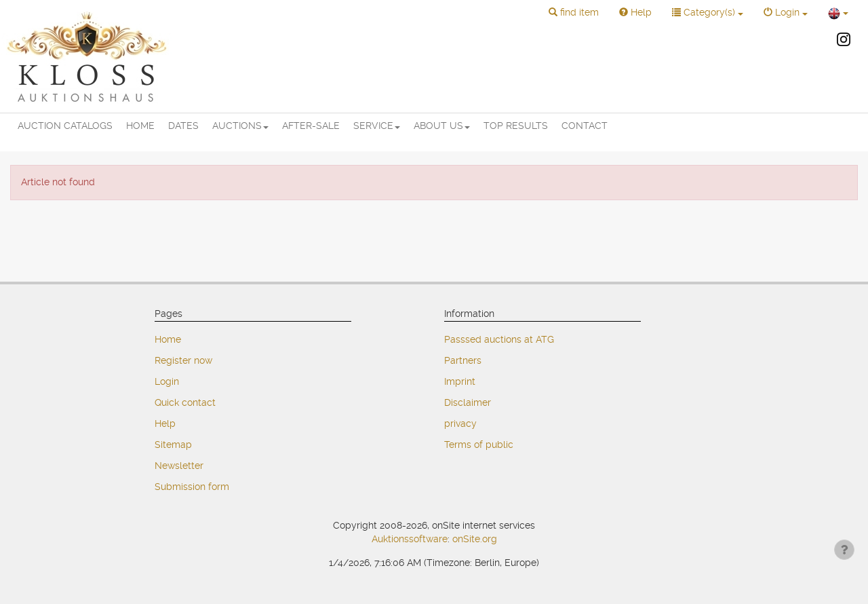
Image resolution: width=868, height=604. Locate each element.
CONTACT (585, 126)
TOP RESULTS (516, 126)
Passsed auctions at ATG (499, 339)
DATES (183, 126)
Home (168, 339)
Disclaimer (468, 402)
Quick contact (185, 402)
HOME (140, 126)
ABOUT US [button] (442, 126)
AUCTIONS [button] (240, 126)
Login (167, 381)
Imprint (460, 381)
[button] (574, 13)
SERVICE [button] (377, 126)
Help (165, 423)
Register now (183, 360)
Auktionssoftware (410, 539)
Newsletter (179, 466)
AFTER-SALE (311, 126)
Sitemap (173, 445)
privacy (460, 423)
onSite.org (475, 539)
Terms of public (479, 445)
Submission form (192, 487)
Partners (463, 360)
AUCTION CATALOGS (65, 126)
